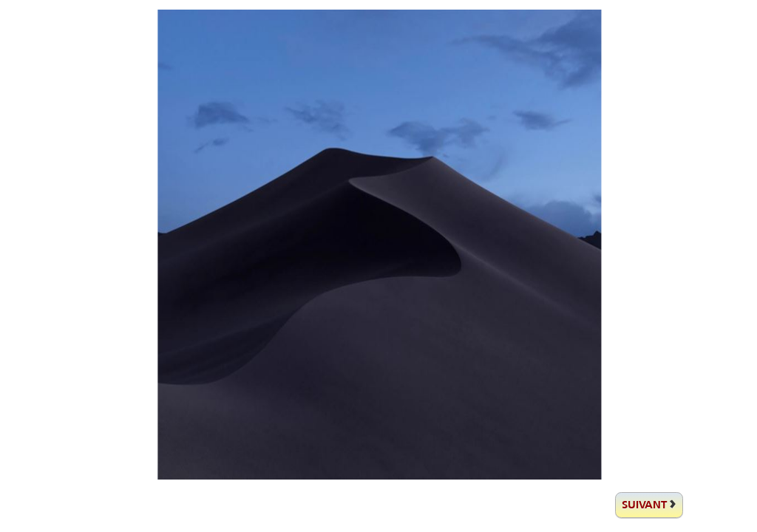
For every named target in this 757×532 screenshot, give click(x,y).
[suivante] (649, 505)
